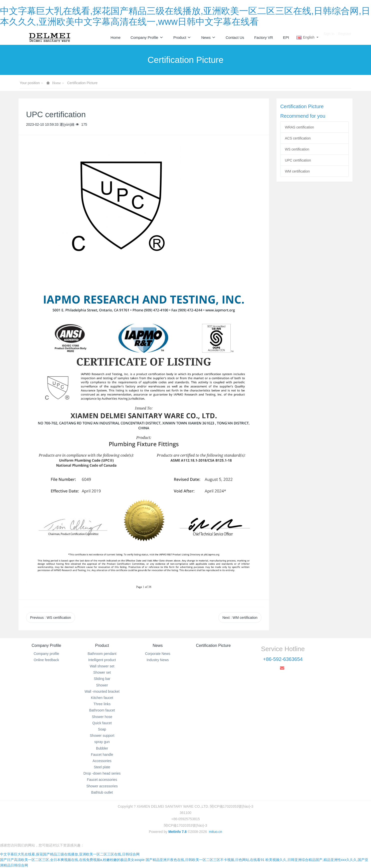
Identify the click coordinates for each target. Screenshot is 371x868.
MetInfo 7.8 (177, 832)
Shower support (102, 736)
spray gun (102, 742)
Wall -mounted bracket (102, 691)
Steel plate (102, 767)
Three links (102, 704)
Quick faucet (102, 723)
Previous (50, 618)
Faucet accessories (102, 780)
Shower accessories (102, 786)
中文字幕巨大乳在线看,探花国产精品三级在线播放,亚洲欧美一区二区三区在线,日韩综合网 (70, 854)
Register (345, 37)
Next (240, 618)
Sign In (329, 37)
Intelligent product (102, 660)
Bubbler (102, 748)
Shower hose (102, 717)
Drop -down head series (102, 773)
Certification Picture (82, 83)
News (158, 645)
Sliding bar (102, 679)
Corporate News (158, 654)
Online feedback (46, 660)
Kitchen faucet (102, 698)
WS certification (297, 149)
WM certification (297, 171)
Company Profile (46, 645)
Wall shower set (102, 666)
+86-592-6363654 (283, 659)
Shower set (102, 672)
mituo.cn (216, 832)
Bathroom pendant (102, 654)
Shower (102, 685)
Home (116, 37)
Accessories (102, 761)
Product (102, 645)
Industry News (158, 660)
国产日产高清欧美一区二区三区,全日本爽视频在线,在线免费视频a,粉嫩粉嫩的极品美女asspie (72, 860)
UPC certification (298, 160)
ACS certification (298, 138)
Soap (102, 729)
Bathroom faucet (102, 710)
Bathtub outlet (102, 792)
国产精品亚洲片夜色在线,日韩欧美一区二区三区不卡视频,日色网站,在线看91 (205, 860)
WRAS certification (300, 127)
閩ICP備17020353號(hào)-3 (185, 825)
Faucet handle (102, 755)
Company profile (46, 654)
